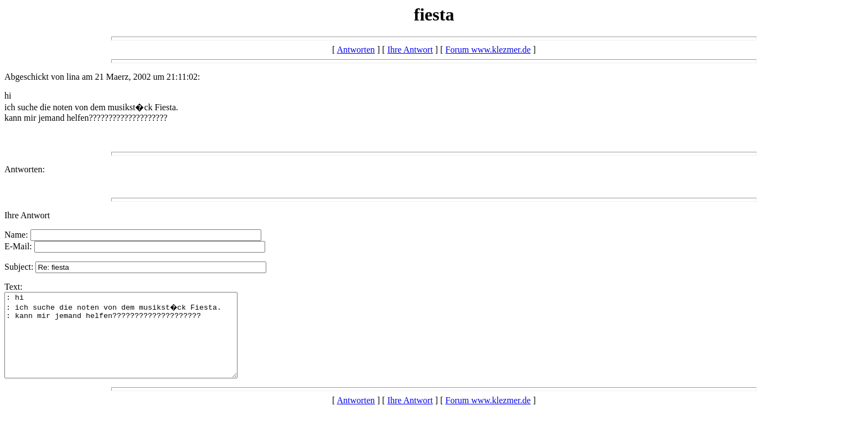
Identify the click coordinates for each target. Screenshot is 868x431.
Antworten (356, 50)
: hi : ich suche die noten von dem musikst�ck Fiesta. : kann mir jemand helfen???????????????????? (135, 343)
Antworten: (25, 169)
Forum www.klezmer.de (488, 50)
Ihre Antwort (410, 50)
